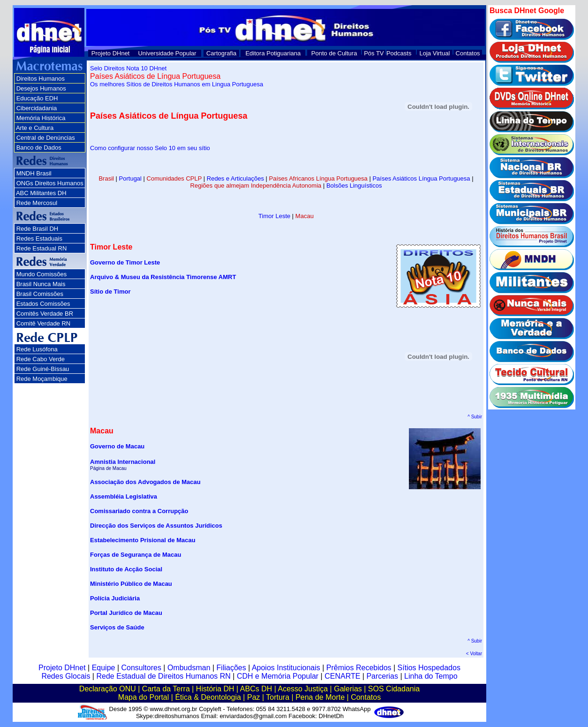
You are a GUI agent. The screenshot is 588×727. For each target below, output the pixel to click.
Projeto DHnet (111, 53)
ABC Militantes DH (41, 193)
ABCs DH (256, 689)
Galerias (348, 689)
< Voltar (474, 654)
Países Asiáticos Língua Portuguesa (421, 178)
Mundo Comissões (42, 274)
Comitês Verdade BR (45, 314)
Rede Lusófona (37, 349)
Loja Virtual (435, 53)
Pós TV (374, 53)
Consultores (141, 668)
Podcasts (399, 53)
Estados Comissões (43, 304)
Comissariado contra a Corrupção (139, 511)
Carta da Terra (166, 689)
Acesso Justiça (303, 689)
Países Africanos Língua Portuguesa (318, 178)
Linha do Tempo (431, 676)
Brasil (106, 178)
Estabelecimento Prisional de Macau (143, 540)
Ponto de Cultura (334, 53)
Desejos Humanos (41, 88)
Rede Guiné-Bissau (43, 369)
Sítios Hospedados (429, 668)
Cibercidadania (37, 108)
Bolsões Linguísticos (354, 186)
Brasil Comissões (40, 294)
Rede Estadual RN (42, 248)
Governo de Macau (117, 446)
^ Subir (475, 417)
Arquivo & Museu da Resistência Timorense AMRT (163, 277)
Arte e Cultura (35, 128)
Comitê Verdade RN (44, 323)
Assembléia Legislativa (124, 496)
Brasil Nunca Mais (41, 284)
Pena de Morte (320, 697)
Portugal (130, 178)
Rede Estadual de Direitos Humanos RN (163, 676)
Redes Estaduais (39, 239)
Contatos (468, 53)
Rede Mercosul (37, 203)
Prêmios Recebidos (359, 668)
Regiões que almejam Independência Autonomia (256, 186)
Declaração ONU (108, 689)
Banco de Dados (39, 148)
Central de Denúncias (46, 138)
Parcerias (382, 676)
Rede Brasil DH (38, 229)
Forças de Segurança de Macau (136, 555)
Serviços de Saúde (117, 627)
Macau (305, 216)
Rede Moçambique (42, 379)
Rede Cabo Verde (41, 359)
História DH (215, 689)
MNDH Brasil (34, 173)
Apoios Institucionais (286, 668)
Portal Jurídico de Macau (126, 613)
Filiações (231, 668)
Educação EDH (37, 98)
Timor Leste (274, 216)
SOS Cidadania (394, 689)
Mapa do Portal (144, 697)
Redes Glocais (66, 676)
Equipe (104, 668)
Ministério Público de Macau (131, 584)
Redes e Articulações (235, 178)
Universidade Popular (167, 53)
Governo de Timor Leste (125, 262)
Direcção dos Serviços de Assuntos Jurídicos (156, 526)
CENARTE (342, 676)
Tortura (278, 697)
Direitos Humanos (41, 79)
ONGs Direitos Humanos (50, 183)
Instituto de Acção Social (126, 569)
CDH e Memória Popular (278, 676)
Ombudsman (189, 668)
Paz (254, 697)
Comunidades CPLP (174, 178)
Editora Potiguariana (273, 53)
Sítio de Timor (110, 292)
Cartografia (221, 53)
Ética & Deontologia (208, 697)
